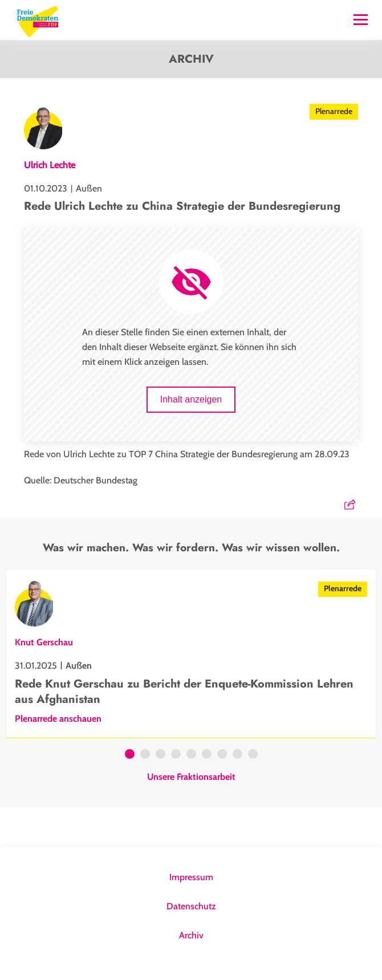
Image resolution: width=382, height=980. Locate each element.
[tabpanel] (191, 654)
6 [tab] (207, 755)
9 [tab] (253, 755)
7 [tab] (222, 755)
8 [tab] (237, 755)
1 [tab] (130, 755)
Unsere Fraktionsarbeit (191, 777)
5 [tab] (191, 755)
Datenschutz (191, 906)
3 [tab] (160, 755)
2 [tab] (145, 755)
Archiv (191, 935)
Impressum (191, 877)
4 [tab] (176, 755)
